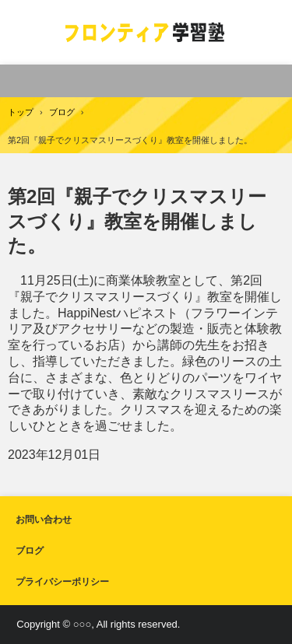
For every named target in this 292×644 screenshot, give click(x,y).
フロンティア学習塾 (146, 32)
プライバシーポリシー (62, 582)
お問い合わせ (44, 520)
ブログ (30, 551)
